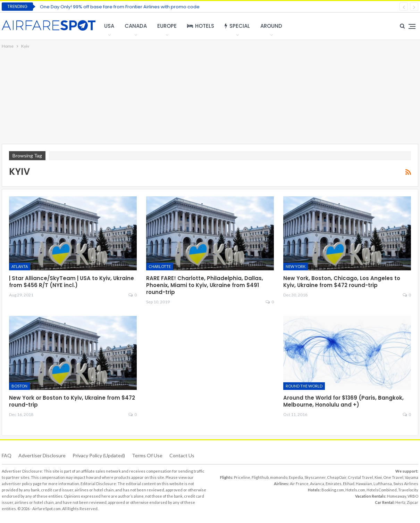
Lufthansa (383, 484)
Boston (19, 386)
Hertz (400, 502)
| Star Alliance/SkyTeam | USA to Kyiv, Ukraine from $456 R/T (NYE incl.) (72, 282)
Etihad (349, 484)
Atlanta (20, 266)
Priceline (242, 477)
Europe (167, 26)
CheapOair (337, 477)
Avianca (317, 484)
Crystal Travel (360, 477)
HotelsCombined (382, 490)
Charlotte (160, 266)
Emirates (334, 484)
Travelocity (408, 490)
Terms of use (147, 455)
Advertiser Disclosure (42, 455)
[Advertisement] (210, 97)
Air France (299, 484)
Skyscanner (315, 477)
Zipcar (413, 502)
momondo (279, 477)
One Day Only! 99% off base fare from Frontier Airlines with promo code (120, 7)
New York (296, 266)
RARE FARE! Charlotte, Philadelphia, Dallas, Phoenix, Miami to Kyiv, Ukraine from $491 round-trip (205, 285)
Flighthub (260, 477)
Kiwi (378, 477)
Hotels (201, 26)
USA (109, 26)
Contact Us (182, 455)
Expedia (296, 477)
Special (237, 26)
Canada (136, 26)
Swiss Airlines (406, 484)
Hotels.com (355, 490)
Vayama (411, 477)
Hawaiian (364, 484)
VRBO (413, 496)
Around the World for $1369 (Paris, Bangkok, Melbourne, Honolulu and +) (343, 401)
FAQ (7, 455)
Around (271, 26)
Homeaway (397, 496)
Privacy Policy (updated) (99, 455)
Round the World (304, 386)
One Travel (393, 477)
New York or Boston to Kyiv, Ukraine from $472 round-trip (72, 401)
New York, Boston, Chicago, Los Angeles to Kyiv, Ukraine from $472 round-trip (342, 282)
